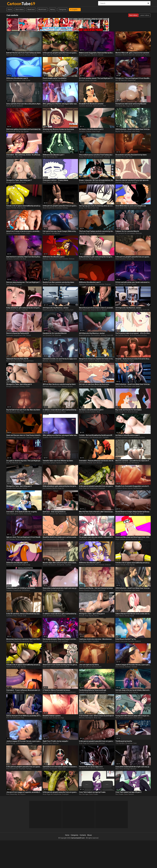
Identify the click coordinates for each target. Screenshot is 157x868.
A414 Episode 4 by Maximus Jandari (92, 333)
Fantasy (65, 208)
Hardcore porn (98, 157)
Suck (117, 208)
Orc (117, 80)
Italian (55, 182)
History (53, 9)
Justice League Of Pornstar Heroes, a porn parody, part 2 (24, 741)
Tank (8, 514)
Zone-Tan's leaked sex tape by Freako (92, 792)
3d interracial (51, 412)
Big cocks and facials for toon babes (129, 410)
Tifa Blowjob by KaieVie (124, 741)
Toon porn (36, 437)
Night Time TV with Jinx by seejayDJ (55, 741)
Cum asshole (14, 55)
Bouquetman (11, 131)
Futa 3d (89, 514)
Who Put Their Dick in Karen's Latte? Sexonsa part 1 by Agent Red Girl (97, 512)
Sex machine (59, 310)
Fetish (28, 386)
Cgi (22, 131)
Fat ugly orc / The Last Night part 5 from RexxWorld (133, 78)
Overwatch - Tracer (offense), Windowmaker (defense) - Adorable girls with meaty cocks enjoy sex (24, 690)
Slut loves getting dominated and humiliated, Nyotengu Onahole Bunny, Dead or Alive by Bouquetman (24, 129)
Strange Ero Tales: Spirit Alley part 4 (92, 614)
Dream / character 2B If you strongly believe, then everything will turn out (97, 180)
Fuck (85, 208)
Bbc (124, 106)
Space (9, 208)
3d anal (101, 55)
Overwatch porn (70, 692)
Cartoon (22, 55)
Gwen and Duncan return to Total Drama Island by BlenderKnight (24, 435)
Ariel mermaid (133, 412)
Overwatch (83, 463)
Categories (63, 9)
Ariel (117, 412)
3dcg (122, 361)
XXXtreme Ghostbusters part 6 (17, 78)
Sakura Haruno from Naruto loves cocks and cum (133, 614)
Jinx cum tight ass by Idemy (89, 665)
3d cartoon (129, 743)
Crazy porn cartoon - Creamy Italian (55, 180)
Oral (53, 80)
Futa (55, 106)
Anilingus (16, 386)
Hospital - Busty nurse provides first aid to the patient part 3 (133, 359)
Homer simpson (89, 361)
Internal (118, 182)
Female (14, 208)
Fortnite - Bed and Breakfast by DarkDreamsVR (96, 435)
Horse (124, 463)
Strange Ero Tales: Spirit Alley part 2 (19, 486)
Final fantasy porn (99, 233)
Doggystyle (87, 55)
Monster (46, 361)
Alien (44, 590)
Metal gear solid (130, 131)
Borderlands (53, 641)
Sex (92, 80)
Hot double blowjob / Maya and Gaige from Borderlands (60, 639)
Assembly (17, 233)
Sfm (63, 437)
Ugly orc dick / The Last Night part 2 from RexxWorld (24, 537)
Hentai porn (52, 565)
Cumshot (119, 55)
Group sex (56, 718)
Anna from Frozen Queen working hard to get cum (60, 665)
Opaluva (138, 641)
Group (28, 80)
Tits (94, 539)
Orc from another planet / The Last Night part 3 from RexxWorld (97, 78)
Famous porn (60, 284)
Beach (118, 641)
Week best (31, 9)
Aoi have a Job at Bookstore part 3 (91, 410)
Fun (59, 182)
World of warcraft (128, 55)
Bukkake (128, 667)
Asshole (118, 157)
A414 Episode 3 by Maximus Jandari (56, 308)
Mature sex (63, 514)
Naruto (122, 616)
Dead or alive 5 (96, 310)
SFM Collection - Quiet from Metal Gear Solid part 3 (133, 129)
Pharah (90, 463)
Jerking (67, 310)
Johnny (140, 539)
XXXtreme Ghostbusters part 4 (17, 563)
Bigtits (126, 361)
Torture (129, 259)
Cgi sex (26, 131)
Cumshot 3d (122, 233)
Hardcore (94, 55)
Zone (91, 794)
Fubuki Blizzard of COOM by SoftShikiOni (21, 588)
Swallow (46, 106)
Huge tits (50, 55)
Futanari (46, 718)
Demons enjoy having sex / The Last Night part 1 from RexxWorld (24, 282)
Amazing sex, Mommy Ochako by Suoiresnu (58, 129)
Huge (90, 539)
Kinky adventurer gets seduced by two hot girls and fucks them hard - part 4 (60, 486)
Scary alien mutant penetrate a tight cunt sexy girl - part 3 (60, 588)
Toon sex (107, 157)
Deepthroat (57, 55)
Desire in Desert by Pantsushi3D (18, 333)
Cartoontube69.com (78, 838)
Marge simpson (100, 361)
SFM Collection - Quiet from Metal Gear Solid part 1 (133, 384)
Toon (131, 157)
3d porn (48, 233)
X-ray (129, 463)
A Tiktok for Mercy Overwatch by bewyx (56, 690)
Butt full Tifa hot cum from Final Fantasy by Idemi (24, 53)
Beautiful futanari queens (52, 716)
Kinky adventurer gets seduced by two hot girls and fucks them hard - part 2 (97, 257)
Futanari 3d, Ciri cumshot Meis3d (127, 231)
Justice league (21, 743)
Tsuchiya (68, 565)
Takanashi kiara (28, 361)
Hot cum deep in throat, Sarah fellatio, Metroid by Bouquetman (133, 690)
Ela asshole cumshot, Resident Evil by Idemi (131, 155)
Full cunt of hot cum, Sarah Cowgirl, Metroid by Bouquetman (60, 231)
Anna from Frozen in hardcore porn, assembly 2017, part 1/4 (24, 231)
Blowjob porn (97, 437)
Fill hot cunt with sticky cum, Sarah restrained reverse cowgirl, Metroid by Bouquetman (133, 282)
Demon (93, 769)
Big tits (118, 131)
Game (21, 514)
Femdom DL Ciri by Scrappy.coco (91, 767)
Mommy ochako (66, 131)
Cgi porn (52, 284)
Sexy (49, 590)
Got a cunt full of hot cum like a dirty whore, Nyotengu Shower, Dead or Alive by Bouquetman (24, 104)
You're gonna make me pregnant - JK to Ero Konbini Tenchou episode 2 (133, 333)
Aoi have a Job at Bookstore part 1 (128, 435)
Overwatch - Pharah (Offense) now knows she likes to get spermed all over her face (97, 461)
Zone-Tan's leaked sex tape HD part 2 (128, 792)
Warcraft (124, 80)
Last (95, 80)
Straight (135, 182)
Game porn (16, 718)
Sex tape (85, 794)
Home (10, 9)
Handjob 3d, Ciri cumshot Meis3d (55, 333)
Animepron (135, 463)
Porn (104, 106)
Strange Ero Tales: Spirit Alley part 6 (19, 384)
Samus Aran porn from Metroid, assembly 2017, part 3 (24, 716)
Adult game (14, 514)
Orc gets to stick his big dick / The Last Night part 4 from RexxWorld (24, 461)
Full (7, 55)
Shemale (139, 233)
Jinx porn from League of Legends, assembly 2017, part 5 (24, 792)
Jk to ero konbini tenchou (138, 335)
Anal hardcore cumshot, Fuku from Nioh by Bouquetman (24, 257)
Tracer (18, 692)
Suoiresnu (86, 386)
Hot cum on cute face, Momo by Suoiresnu (94, 384)
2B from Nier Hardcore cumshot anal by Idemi (59, 384)
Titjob (60, 769)
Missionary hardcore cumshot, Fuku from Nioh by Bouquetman (24, 639)
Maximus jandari (48, 310)
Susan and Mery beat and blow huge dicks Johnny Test (133, 537)
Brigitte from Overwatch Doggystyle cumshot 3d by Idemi (133, 486)
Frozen (23, 233)
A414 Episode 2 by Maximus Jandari (128, 308)
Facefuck (92, 692)
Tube (13, 4)
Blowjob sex (55, 131)
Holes (81, 361)
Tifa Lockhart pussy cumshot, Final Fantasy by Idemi (97, 155)
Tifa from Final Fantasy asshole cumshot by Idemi (97, 231)
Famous (9, 80)
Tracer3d (82, 182)
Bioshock (89, 106)
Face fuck (60, 106)
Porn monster (63, 259)
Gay (97, 208)
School (45, 565)
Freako (96, 794)
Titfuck (28, 335)
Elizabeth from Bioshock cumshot (91, 104)
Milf (57, 514)
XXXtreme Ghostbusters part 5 (90, 563)
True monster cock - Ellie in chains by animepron (96, 716)
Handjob (64, 80)
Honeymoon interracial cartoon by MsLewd (131, 104)
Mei (17, 157)
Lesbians (85, 259)
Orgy (62, 718)
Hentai (48, 131)
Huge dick (130, 106)
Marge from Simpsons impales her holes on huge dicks (97, 359)
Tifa (117, 743)
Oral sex (72, 259)
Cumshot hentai (103, 386)
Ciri (53, 335)
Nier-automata (93, 182)
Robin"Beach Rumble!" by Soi (126, 639)
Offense (9, 692)
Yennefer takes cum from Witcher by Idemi (58, 461)
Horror (24, 182)
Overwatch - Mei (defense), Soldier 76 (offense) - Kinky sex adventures (24, 155)
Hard (44, 667)
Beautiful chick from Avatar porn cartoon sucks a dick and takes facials (60, 537)
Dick (8, 463)
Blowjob (57, 80)
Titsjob (132, 361)
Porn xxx (94, 386)
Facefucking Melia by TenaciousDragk (93, 690)
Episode (121, 335)
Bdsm (28, 233)
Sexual (87, 412)
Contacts (83, 835)
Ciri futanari (131, 233)
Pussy (81, 157)
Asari (51, 106)
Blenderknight (11, 437)
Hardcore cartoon (31, 55)
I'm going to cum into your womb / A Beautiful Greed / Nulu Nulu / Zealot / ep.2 (97, 537)
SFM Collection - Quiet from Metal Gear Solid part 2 (133, 588)
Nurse (117, 361)
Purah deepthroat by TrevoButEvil (55, 78)
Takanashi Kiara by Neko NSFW (17, 359)
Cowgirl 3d (122, 284)
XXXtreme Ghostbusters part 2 (54, 257)
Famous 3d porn (67, 386)
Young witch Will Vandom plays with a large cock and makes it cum (133, 716)
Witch (117, 718)
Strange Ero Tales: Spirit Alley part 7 (19, 180)
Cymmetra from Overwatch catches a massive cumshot (60, 767)
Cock (24, 616)
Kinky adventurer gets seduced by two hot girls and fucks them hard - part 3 (24, 308)
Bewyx (81, 590)
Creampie (65, 55)
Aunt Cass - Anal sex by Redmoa (54, 512)
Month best (42, 9)
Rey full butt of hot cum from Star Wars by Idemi (23, 410)
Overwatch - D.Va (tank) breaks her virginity (22, 512)
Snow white (124, 208)
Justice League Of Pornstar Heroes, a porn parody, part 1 (133, 665)
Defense (9, 157)
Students (128, 182)
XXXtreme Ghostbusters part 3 (90, 282)
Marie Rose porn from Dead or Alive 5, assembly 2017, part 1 (97, 308)
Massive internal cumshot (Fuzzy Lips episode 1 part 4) (133, 180)
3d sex (87, 80)
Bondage (54, 590)
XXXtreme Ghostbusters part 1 (54, 155)
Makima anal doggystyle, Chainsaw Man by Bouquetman (97, 53)
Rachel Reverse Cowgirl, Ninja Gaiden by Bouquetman (133, 512)
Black (142, 514)
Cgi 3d (14, 106)
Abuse (90, 835)
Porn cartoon (149, 55)
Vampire (106, 437)
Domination (86, 769)
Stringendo (61, 565)
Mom (90, 641)
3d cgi (18, 131)
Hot (44, 233)
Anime (127, 335)
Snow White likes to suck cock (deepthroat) (131, 206)
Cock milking (147, 310)
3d (119, 80)
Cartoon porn (140, 55)
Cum (140, 208)
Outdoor (89, 131)
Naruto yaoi (92, 208)
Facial (138, 131)
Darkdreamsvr (84, 437)
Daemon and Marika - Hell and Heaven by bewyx (96, 588)
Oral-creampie (101, 692)
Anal (44, 55)
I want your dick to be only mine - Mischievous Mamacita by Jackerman (97, 639)
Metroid (57, 233)
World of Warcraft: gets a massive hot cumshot (132, 53)
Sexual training (133, 437)
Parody (122, 667)
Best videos (20, 9)
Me (117, 335)
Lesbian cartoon (125, 539)
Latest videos (145, 15)
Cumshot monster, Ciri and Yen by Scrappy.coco (60, 359)
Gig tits (23, 208)
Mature (85, 641)
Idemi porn (53, 386)
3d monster (100, 769)
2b (87, 182)
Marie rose (87, 310)
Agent (81, 514)
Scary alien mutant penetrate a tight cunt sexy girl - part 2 (133, 767)
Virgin (98, 131)
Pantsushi (10, 335)
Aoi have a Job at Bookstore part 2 (91, 129)
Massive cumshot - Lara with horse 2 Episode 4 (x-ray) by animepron (133, 461)
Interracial (119, 106)
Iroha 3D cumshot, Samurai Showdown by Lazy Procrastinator (24, 614)
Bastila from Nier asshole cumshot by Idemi (58, 282)
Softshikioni (26, 590)
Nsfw (8, 361)
